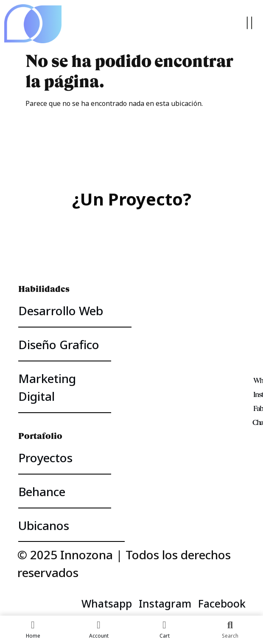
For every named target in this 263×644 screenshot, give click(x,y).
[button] (249, 24)
